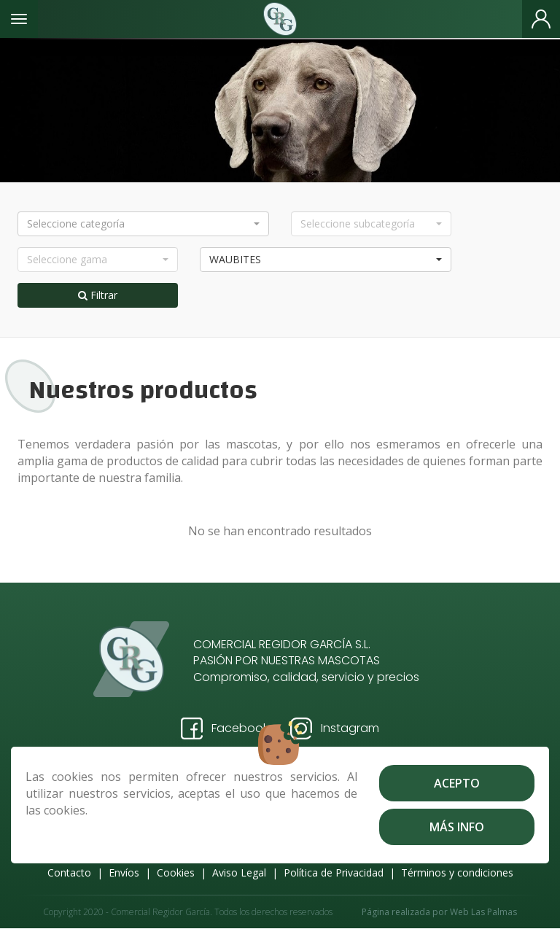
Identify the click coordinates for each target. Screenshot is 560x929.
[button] (143, 224)
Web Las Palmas (483, 912)
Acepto (457, 783)
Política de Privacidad (334, 872)
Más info (457, 827)
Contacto (69, 872)
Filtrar (98, 295)
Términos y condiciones (457, 872)
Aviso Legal (239, 872)
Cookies (176, 872)
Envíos (124, 872)
